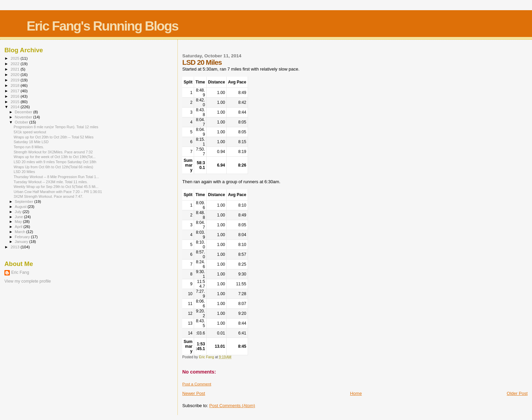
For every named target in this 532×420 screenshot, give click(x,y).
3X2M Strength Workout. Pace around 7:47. (48, 196)
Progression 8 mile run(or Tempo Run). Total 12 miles (56, 127)
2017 (15, 91)
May (19, 222)
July (19, 212)
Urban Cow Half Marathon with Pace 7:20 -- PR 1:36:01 (58, 192)
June (20, 217)
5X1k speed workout (30, 132)
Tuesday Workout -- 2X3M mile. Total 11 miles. (51, 182)
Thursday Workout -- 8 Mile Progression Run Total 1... (56, 177)
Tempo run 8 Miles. (29, 147)
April (19, 227)
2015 (15, 102)
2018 (15, 85)
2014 (15, 107)
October (22, 122)
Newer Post (194, 393)
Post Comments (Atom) (232, 406)
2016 (15, 96)
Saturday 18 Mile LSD (31, 142)
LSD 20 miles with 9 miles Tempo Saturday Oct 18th (55, 162)
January (22, 242)
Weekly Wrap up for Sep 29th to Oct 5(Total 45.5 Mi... (56, 187)
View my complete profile (28, 281)
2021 (15, 69)
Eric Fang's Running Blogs (102, 26)
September (25, 202)
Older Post (517, 393)
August (21, 207)
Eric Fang (20, 272)
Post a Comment (197, 384)
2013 (15, 247)
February (23, 237)
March (21, 232)
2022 (15, 64)
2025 (15, 58)
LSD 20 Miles (24, 172)
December (24, 112)
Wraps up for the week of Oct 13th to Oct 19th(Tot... (54, 157)
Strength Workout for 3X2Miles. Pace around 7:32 (53, 152)
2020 (15, 74)
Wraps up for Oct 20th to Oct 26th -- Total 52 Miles (53, 137)
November (24, 117)
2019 (15, 80)
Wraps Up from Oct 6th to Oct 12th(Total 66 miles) (53, 167)
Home (356, 393)
